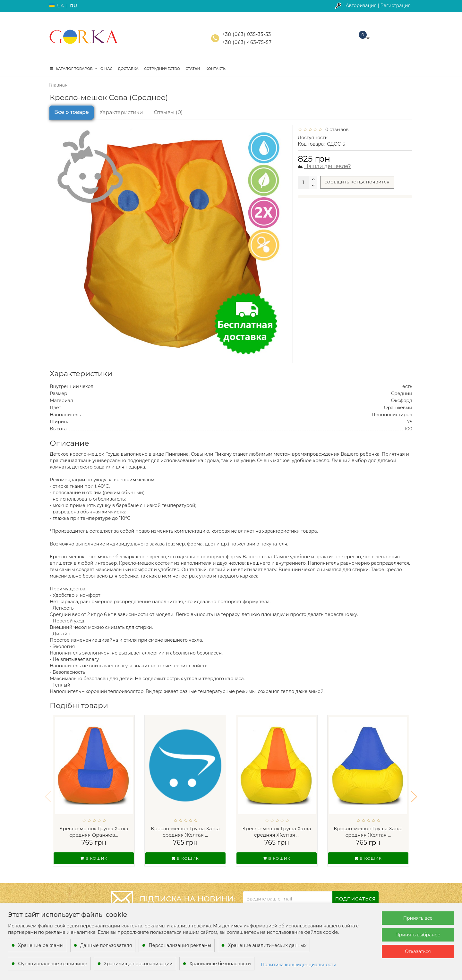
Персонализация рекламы (180, 945)
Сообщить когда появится (357, 182)
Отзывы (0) (168, 112)
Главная (58, 85)
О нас (106, 69)
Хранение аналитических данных (267, 945)
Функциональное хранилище (53, 964)
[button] (414, 792)
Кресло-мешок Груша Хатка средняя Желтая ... (185, 832)
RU (73, 6)
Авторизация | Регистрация (378, 5)
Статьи (193, 69)
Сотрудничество (162, 69)
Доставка (128, 69)
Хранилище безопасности (220, 964)
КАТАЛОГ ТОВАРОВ (73, 69)
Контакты (216, 69)
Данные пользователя (106, 945)
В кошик (94, 858)
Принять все (418, 918)
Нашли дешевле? (328, 166)
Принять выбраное (418, 935)
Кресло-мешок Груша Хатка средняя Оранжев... (94, 832)
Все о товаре (72, 112)
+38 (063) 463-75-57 (247, 42)
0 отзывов (336, 130)
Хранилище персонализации (138, 964)
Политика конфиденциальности (299, 965)
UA (60, 6)
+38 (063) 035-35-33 (247, 34)
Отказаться (418, 951)
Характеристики (121, 112)
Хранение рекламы (41, 945)
